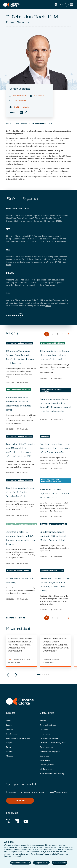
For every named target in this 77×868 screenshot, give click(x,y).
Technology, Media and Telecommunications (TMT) (52, 481)
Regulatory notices (47, 765)
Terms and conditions (48, 725)
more (59, 221)
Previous (8, 675)
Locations (10, 751)
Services (9, 729)
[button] (59, 5)
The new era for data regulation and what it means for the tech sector (55, 494)
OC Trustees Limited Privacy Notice (53, 743)
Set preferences (59, 863)
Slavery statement (47, 747)
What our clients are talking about (19, 738)
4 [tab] (46, 675)
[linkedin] (21, 112)
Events (9, 747)
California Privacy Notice (49, 738)
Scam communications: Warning (52, 773)
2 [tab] (42, 675)
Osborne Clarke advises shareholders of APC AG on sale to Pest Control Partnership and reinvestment (21, 645)
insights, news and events (34, 792)
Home (9, 123)
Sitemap (43, 721)
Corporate (45, 436)
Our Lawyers (22, 123)
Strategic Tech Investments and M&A (22, 524)
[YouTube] (26, 821)
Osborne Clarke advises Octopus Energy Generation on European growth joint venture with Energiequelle (56, 645)
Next (16, 675)
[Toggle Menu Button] (72, 5)
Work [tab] (11, 199)
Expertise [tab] (30, 199)
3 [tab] (44, 675)
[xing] (26, 112)
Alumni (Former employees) (50, 751)
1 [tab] (39, 675)
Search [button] (67, 5)
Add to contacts (21, 107)
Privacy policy (45, 734)
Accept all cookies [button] (41, 863)
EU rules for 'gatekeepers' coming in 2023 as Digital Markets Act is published (53, 536)
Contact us (44, 729)
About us (9, 756)
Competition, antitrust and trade (20, 343)
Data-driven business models (18, 570)
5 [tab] (48, 675)
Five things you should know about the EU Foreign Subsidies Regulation (21, 492)
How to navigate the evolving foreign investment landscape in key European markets (55, 448)
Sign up (20, 801)
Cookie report (45, 756)
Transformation (12, 734)
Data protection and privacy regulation (52, 390)
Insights (9, 743)
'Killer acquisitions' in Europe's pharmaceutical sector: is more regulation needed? (55, 355)
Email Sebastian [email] (39, 96)
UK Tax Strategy (46, 769)
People (9, 721)
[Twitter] (8, 821)
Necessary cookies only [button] (21, 863)
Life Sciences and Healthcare (52, 343)
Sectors (9, 725)
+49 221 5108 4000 (21, 96)
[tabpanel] (21, 651)
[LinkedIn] (17, 821)
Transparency (45, 760)
